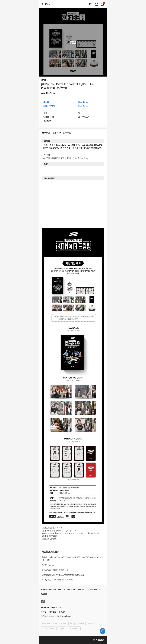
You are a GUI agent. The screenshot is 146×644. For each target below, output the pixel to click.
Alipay (72, 623)
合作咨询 (53, 612)
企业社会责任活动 (94, 589)
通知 (60, 589)
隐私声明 (44, 594)
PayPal (91, 623)
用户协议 (81, 589)
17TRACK (62, 628)
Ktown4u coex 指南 (48, 589)
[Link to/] (96, 4)
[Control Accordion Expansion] (73, 607)
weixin (81, 623)
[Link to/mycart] (102, 4)
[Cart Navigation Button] (102, 4)
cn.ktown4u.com (65, 616)
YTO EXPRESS (48, 628)
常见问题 (67, 589)
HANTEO (46, 623)
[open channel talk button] (103, 631)
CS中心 (44, 612)
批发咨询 (62, 612)
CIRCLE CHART (60, 623)
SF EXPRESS (74, 628)
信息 (74, 589)
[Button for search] (91, 4)
